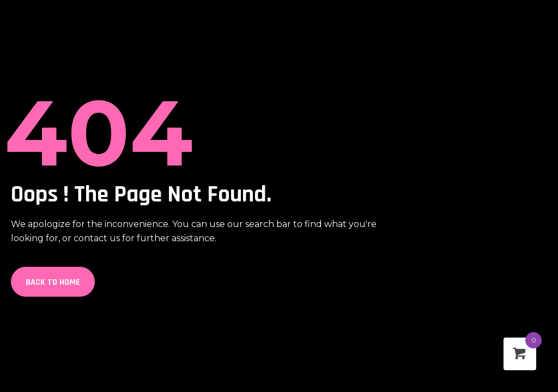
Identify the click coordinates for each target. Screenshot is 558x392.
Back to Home (53, 282)
